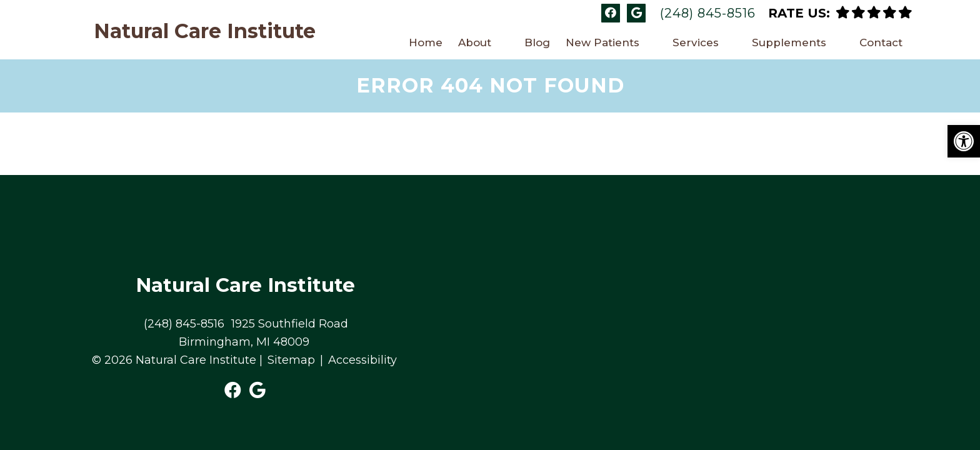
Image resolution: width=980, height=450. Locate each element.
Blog (537, 42)
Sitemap (291, 301)
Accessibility (362, 301)
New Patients (602, 42)
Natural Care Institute (205, 31)
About (475, 42)
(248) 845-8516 (708, 13)
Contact (881, 42)
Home (426, 42)
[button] (964, 141)
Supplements (789, 42)
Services (696, 42)
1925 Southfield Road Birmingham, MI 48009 (263, 273)
